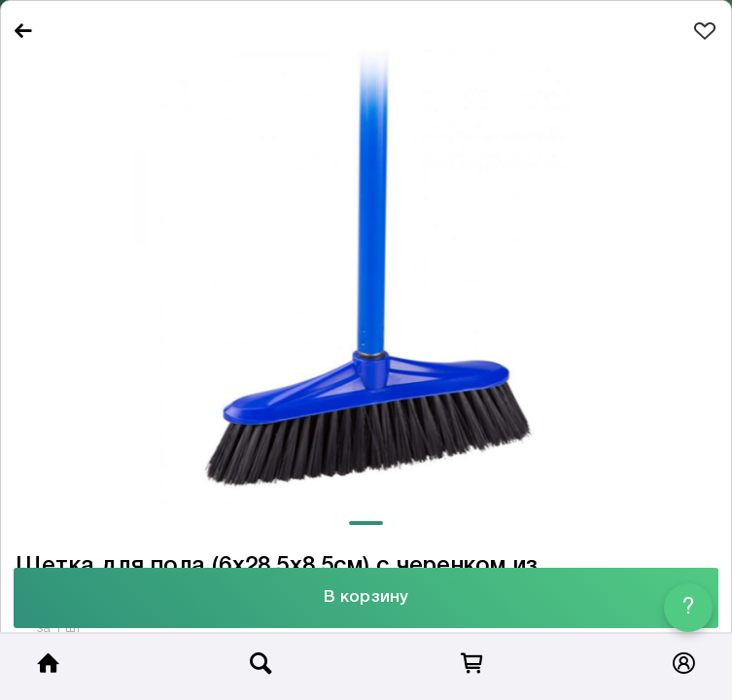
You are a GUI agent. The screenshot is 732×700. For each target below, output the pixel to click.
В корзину (366, 597)
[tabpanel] (366, 280)
